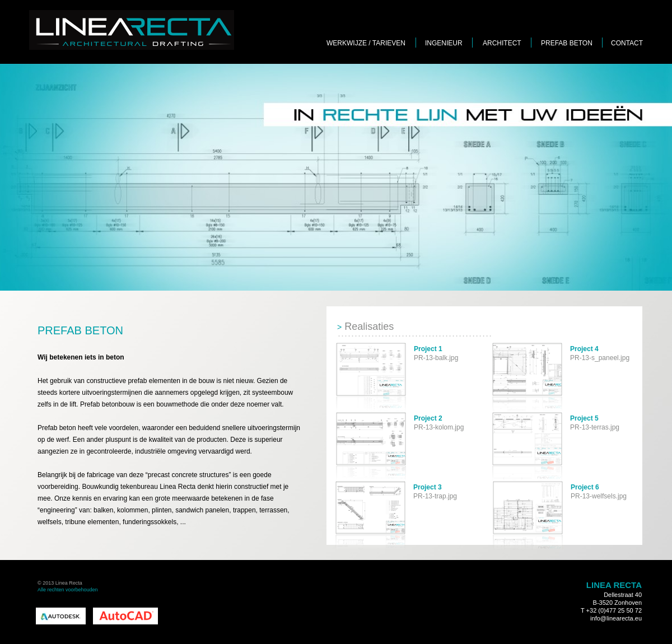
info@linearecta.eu (616, 618)
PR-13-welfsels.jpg (599, 496)
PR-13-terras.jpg (595, 427)
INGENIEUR (444, 43)
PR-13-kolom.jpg (439, 427)
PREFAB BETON (567, 43)
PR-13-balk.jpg (436, 358)
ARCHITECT (502, 43)
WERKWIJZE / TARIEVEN (366, 43)
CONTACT (627, 43)
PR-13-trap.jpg (435, 496)
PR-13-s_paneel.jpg (600, 358)
